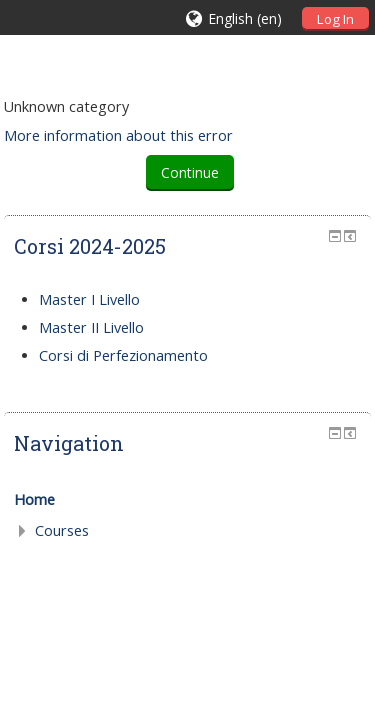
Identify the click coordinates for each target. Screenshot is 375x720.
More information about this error (118, 135)
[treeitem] (188, 500)
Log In (335, 19)
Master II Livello (91, 327)
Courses (62, 530)
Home (34, 499)
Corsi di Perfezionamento (123, 355)
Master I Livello (89, 299)
